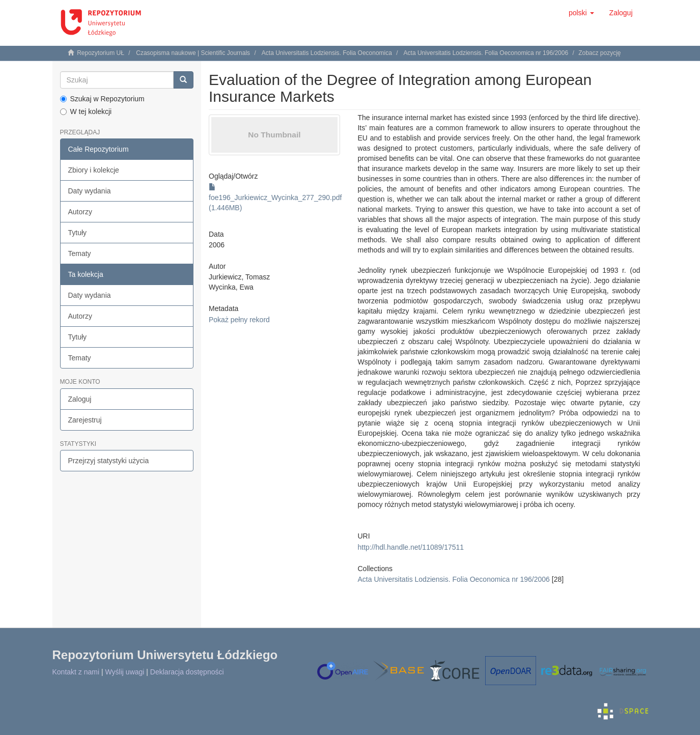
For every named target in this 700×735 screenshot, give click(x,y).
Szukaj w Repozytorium (102, 99)
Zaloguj (80, 399)
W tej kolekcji (86, 111)
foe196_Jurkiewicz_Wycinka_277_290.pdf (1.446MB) (275, 197)
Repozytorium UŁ (101, 53)
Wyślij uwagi (125, 672)
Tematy (80, 253)
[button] (581, 13)
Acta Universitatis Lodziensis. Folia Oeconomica (327, 53)
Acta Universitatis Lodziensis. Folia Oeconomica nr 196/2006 (486, 53)
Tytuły (78, 233)
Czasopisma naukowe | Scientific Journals (193, 53)
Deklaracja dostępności (187, 672)
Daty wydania (90, 191)
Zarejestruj (85, 420)
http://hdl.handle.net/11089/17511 (411, 547)
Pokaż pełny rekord (239, 320)
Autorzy (80, 212)
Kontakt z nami (76, 672)
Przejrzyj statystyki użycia (109, 461)
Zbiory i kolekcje (94, 170)
